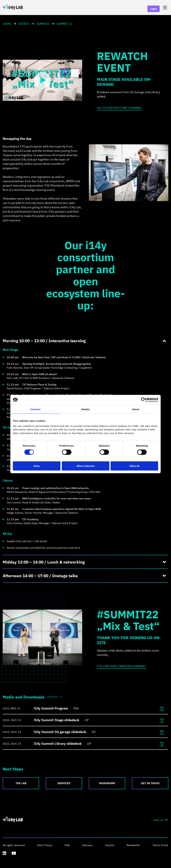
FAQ (67, 845)
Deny (37, 466)
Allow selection (85, 466)
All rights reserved (14, 845)
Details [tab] (85, 409)
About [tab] (136, 409)
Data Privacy (45, 845)
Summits (43, 24)
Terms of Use (160, 845)
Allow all (134, 466)
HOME (7, 24)
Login (154, 9)
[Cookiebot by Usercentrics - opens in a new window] (144, 400)
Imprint (110, 845)
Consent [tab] (35, 409)
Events (24, 24)
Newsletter (133, 845)
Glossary (87, 845)
